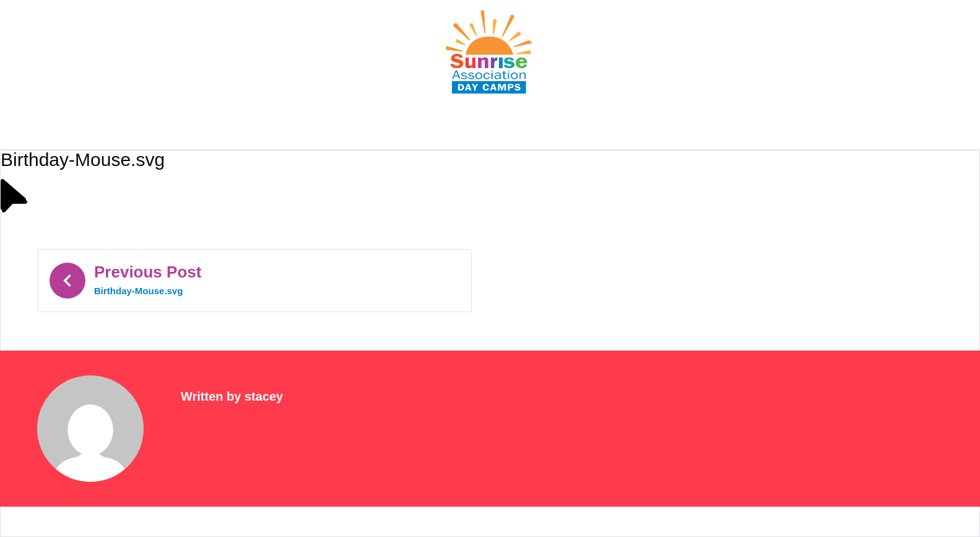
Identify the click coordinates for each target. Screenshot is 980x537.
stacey (264, 396)
